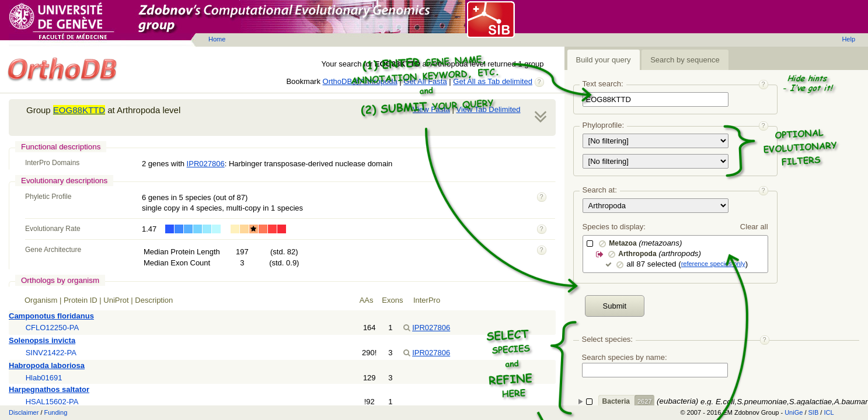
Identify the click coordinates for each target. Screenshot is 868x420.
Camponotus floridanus (51, 316)
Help (848, 39)
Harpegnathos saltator (49, 389)
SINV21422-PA (51, 353)
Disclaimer (24, 412)
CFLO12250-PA (53, 328)
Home (217, 39)
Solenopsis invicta (42, 340)
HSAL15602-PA (52, 402)
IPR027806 (206, 164)
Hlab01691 (44, 378)
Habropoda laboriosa (47, 365)
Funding (56, 412)
